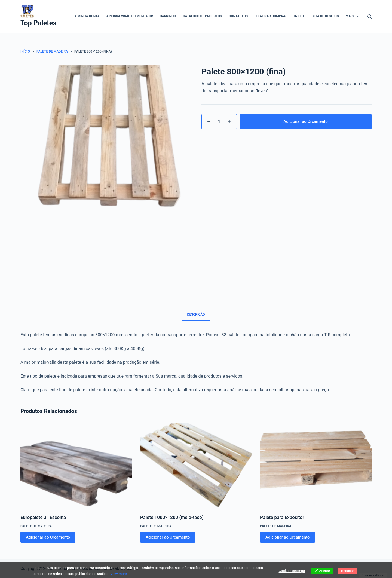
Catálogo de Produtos (203, 16)
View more (119, 574)
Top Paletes (38, 23)
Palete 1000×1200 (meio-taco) (172, 517)
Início (299, 16)
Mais (353, 16)
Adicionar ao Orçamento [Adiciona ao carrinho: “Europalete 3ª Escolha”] (48, 537)
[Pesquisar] (370, 16)
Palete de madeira (36, 526)
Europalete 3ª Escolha (43, 517)
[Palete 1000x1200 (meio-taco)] (196, 465)
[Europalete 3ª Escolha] (76, 465)
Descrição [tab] (196, 314)
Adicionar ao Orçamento (305, 121)
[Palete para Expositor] (316, 465)
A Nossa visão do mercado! (130, 16)
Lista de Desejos (325, 16)
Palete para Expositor (282, 517)
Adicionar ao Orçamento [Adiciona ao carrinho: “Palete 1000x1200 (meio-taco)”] (168, 537)
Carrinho (168, 16)
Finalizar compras (271, 16)
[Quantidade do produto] (219, 122)
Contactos (238, 16)
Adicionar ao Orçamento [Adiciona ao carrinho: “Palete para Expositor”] (287, 537)
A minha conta (87, 16)
